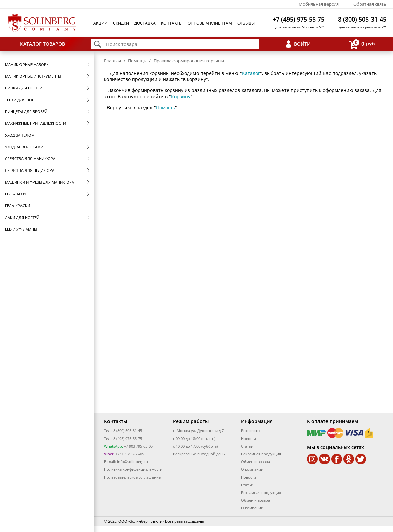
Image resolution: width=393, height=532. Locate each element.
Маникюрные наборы (27, 64)
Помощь (137, 61)
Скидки (121, 23)
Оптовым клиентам (210, 23)
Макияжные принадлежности (35, 123)
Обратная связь (370, 4)
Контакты (172, 23)
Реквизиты (250, 431)
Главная (113, 61)
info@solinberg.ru (133, 462)
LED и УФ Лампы (21, 229)
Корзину (181, 96)
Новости (248, 438)
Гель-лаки (15, 194)
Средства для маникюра (30, 159)
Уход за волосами (24, 147)
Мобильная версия (319, 4)
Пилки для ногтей (24, 88)
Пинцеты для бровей (26, 111)
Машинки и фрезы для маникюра (39, 182)
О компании (252, 469)
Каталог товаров (43, 44)
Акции (100, 23)
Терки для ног (19, 100)
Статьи (247, 446)
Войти (302, 44)
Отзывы (246, 23)
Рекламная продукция (261, 454)
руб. (363, 44)
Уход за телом (20, 135)
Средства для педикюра (30, 170)
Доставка (145, 23)
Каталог (251, 73)
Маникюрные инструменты (33, 76)
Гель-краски (17, 206)
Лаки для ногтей (22, 217)
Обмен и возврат (256, 462)
